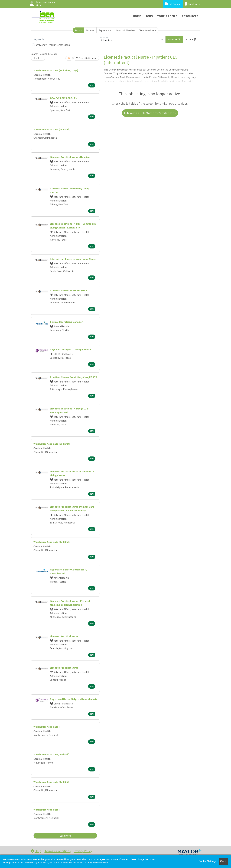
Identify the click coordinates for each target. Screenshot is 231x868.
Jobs (149, 16)
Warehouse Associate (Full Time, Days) (56, 70)
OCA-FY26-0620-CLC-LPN (64, 98)
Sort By (37, 58)
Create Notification (86, 58)
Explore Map (105, 30)
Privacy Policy (83, 851)
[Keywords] (65, 39)
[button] (191, 39)
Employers (192, 4)
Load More (65, 836)
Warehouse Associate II (47, 727)
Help (36, 851)
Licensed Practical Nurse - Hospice (70, 157)
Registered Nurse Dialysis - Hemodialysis (73, 699)
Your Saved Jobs (148, 30)
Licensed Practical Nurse (64, 636)
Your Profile (167, 16)
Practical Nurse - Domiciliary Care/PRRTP (74, 377)
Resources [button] (190, 16)
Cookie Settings (207, 861)
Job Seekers (173, 4)
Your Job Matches (126, 30)
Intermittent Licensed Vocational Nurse (73, 259)
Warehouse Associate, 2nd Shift (51, 754)
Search (78, 30)
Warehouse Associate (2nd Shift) (52, 129)
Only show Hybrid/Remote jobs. (53, 45)
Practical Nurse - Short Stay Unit (69, 290)
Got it (223, 861)
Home (137, 16)
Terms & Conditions (58, 851)
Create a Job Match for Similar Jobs (150, 113)
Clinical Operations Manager (66, 322)
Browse (90, 30)
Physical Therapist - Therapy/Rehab (70, 349)
